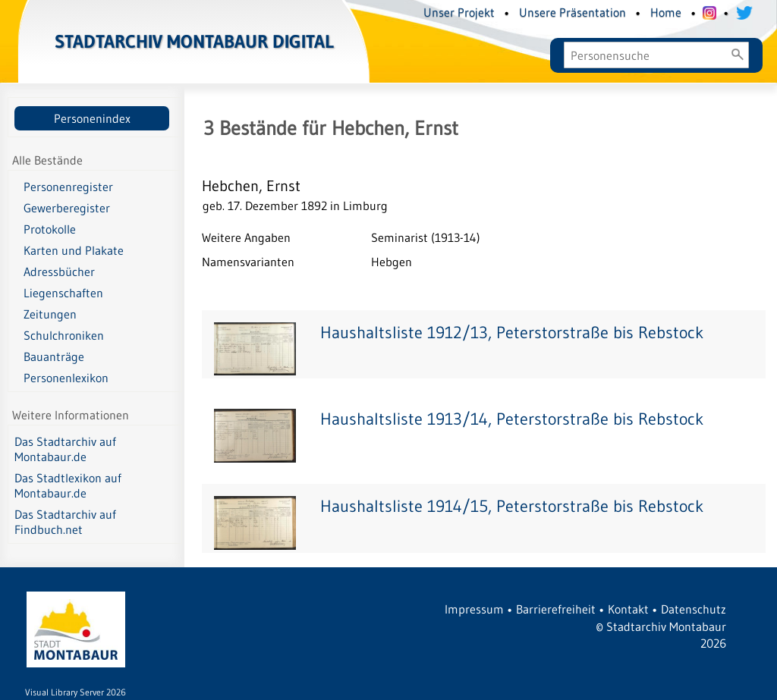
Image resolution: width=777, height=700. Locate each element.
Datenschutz (694, 609)
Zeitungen (50, 314)
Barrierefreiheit (556, 609)
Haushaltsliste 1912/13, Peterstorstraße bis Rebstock (512, 333)
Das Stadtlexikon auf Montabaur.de (68, 485)
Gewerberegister (67, 208)
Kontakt (628, 609)
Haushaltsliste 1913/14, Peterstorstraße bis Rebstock (512, 419)
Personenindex (92, 118)
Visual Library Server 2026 (75, 692)
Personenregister (68, 187)
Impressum (474, 609)
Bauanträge (54, 356)
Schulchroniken (64, 335)
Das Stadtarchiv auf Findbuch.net (65, 522)
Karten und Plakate (74, 250)
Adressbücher (59, 272)
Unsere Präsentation (573, 12)
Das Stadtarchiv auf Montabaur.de (65, 449)
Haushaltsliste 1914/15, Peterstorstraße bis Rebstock (512, 506)
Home (666, 12)
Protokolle (50, 229)
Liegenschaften (63, 293)
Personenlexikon (66, 378)
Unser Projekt (459, 12)
